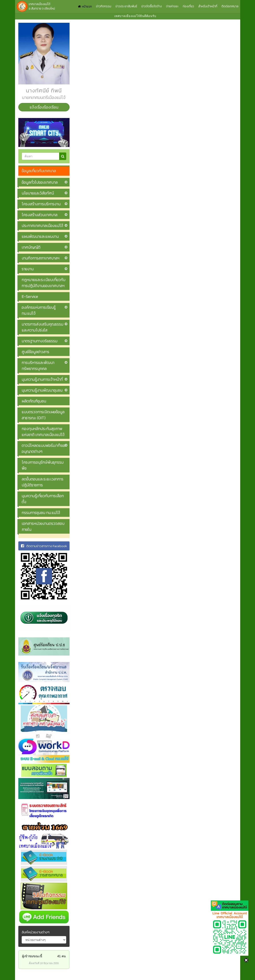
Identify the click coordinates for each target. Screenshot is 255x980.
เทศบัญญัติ (31, 247)
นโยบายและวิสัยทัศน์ (38, 193)
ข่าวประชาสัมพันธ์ (126, 6)
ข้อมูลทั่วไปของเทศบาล (40, 182)
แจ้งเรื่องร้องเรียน (44, 107)
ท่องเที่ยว (188, 6)
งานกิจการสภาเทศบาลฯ (41, 258)
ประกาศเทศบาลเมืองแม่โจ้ (42, 225)
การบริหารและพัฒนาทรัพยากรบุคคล (38, 365)
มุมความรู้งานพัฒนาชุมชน (42, 390)
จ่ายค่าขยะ (172, 6)
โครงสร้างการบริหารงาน (41, 204)
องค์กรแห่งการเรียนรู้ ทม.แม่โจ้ (39, 310)
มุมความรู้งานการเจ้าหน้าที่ (42, 379)
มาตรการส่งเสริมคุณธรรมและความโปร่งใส (42, 327)
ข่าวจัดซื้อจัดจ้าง (152, 6)
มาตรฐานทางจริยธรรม (40, 341)
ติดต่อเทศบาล (230, 6)
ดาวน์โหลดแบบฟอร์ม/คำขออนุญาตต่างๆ (43, 448)
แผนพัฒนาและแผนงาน (40, 236)
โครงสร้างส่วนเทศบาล (40, 215)
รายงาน (28, 269)
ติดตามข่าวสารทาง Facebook (44, 546)
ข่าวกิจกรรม (104, 6)
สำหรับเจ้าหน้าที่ (208, 6)
